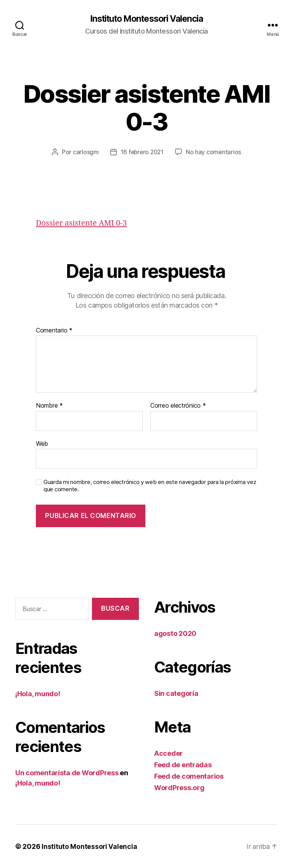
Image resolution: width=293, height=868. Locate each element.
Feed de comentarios (189, 776)
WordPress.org (179, 788)
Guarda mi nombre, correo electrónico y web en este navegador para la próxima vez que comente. (150, 486)
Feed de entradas (183, 765)
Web (42, 444)
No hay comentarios (214, 152)
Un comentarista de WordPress (67, 773)
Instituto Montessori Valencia (146, 19)
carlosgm (84, 152)
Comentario (54, 331)
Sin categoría (176, 693)
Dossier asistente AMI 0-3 (84, 223)
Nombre (49, 406)
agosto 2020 (175, 633)
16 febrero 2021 (142, 152)
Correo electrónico (178, 406)
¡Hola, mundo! (38, 694)
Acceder (168, 753)
